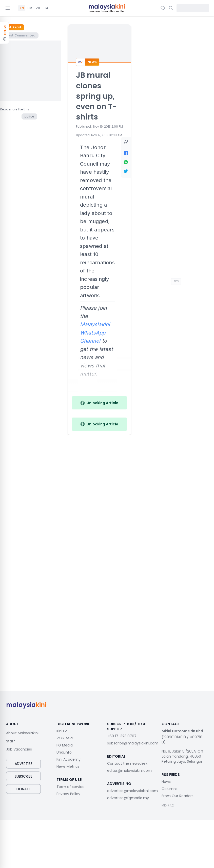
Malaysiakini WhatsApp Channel (95, 333)
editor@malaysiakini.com (129, 771)
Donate (24, 789)
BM (30, 8)
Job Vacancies (19, 749)
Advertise (24, 764)
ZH (38, 8)
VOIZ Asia (65, 738)
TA (46, 8)
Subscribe (24, 776)
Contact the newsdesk (127, 763)
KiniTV (62, 731)
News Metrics (68, 766)
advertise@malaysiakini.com (132, 791)
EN (22, 8)
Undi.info (64, 752)
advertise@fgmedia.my (128, 798)
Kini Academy (69, 759)
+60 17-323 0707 (122, 736)
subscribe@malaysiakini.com (133, 743)
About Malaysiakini (22, 733)
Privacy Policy (68, 794)
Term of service (71, 787)
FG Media (65, 745)
